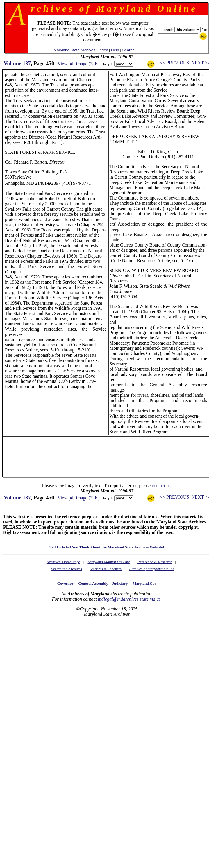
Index (103, 50)
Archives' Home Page (63, 562)
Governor (65, 583)
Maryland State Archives (74, 50)
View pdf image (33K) (78, 64)
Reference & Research (155, 562)
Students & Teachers (106, 569)
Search (128, 50)
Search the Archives (67, 569)
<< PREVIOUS (174, 63)
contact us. (162, 486)
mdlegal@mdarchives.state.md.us (129, 599)
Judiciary (120, 583)
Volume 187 (17, 63)
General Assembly (93, 583)
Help (115, 50)
